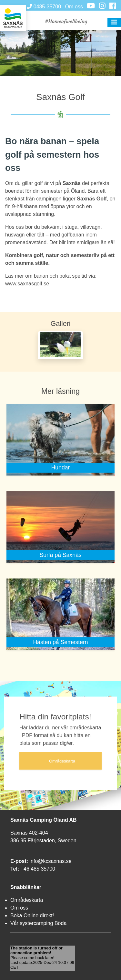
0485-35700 (44, 7)
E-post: (19, 861)
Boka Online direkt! (32, 915)
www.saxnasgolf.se (27, 284)
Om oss (74, 7)
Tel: (15, 869)
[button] (114, 22)
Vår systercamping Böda (38, 923)
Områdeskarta (27, 900)
